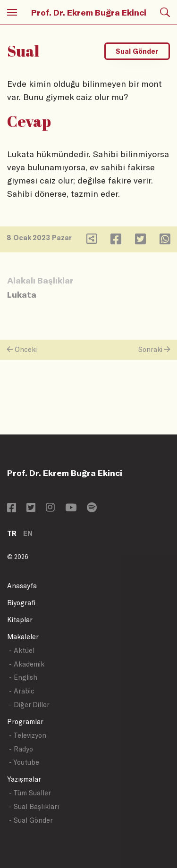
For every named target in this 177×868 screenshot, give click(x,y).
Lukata (22, 294)
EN (28, 533)
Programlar (25, 722)
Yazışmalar (24, 779)
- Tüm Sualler (30, 793)
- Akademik (27, 664)
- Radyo (21, 749)
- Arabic (22, 691)
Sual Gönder (137, 51)
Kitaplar (20, 620)
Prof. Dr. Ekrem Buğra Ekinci (89, 12)
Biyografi (21, 603)
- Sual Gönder (31, 820)
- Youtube (24, 762)
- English (23, 677)
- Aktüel (22, 650)
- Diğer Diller (29, 705)
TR (12, 533)
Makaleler (23, 637)
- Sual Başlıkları (34, 806)
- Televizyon (28, 735)
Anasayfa (22, 586)
